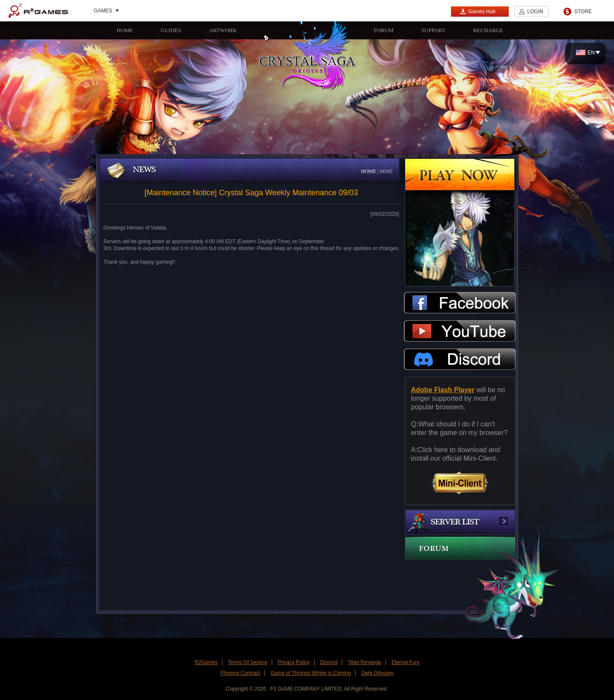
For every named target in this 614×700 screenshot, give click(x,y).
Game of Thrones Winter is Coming (311, 673)
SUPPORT (433, 30)
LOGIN (535, 12)
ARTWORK (223, 30)
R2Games (38, 11)
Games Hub (478, 11)
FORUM (383, 30)
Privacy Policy (294, 662)
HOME (125, 30)
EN (585, 53)
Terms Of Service (248, 662)
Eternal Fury (405, 662)
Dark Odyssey (377, 673)
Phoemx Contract (240, 673)
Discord (329, 662)
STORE (583, 12)
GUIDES (171, 30)
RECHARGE (488, 30)
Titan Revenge (365, 662)
